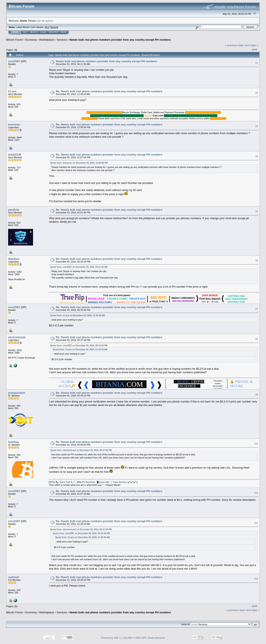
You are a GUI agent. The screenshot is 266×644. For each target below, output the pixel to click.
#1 (257, 63)
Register (53, 32)
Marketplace (47, 40)
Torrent (54, 27)
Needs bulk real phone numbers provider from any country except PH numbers (120, 40)
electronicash (17, 337)
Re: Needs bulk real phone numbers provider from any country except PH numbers (109, 91)
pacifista (14, 210)
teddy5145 (15, 155)
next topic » (252, 45)
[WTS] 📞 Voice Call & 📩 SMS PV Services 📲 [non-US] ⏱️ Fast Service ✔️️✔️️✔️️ (92, 482)
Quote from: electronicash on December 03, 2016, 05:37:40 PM (81, 450)
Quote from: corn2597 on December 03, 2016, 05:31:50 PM (79, 346)
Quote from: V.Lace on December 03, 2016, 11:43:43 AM (78, 315)
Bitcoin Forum (15, 40)
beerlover (14, 125)
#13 (256, 579)
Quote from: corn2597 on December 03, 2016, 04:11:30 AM (79, 267)
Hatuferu (14, 259)
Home (16, 32)
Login (43, 32)
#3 (257, 126)
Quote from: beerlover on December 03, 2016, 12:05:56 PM (79, 163)
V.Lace (12, 91)
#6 (257, 260)
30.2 (47, 27)
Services (62, 40)
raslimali (14, 577)
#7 (257, 309)
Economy (31, 40)
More (63, 32)
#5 (257, 211)
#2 (257, 93)
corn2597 (14, 61)
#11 (256, 493)
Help (25, 32)
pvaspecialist (17, 393)
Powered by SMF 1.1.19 (113, 638)
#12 (256, 523)
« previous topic (234, 45)
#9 (257, 395)
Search (34, 32)
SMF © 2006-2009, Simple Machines (146, 638)
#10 (256, 444)
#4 (257, 156)
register (49, 21)
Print (255, 49)
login (39, 21)
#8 (257, 339)
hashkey (14, 442)
